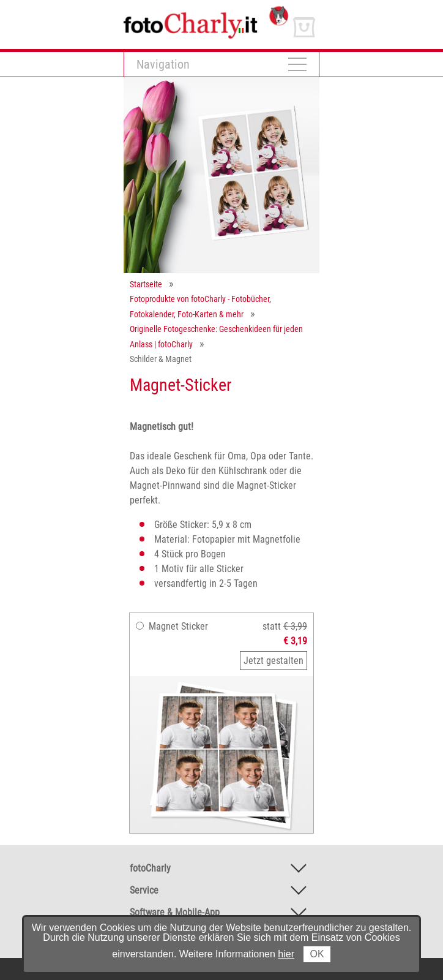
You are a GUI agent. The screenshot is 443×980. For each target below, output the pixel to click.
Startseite (146, 284)
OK (317, 954)
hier (286, 954)
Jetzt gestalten (274, 661)
